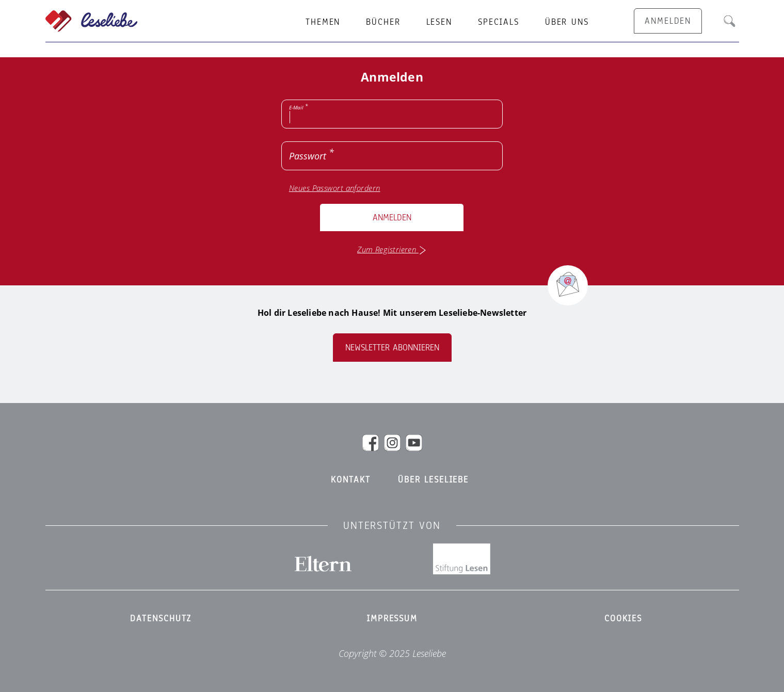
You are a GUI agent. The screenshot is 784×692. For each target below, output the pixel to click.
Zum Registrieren (392, 250)
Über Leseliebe (433, 480)
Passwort (308, 156)
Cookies (623, 619)
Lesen (439, 22)
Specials (499, 22)
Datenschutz (161, 619)
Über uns (567, 22)
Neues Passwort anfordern (335, 188)
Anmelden (392, 218)
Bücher (383, 22)
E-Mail (296, 107)
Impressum (392, 619)
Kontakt (351, 480)
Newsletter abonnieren (392, 348)
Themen (323, 22)
